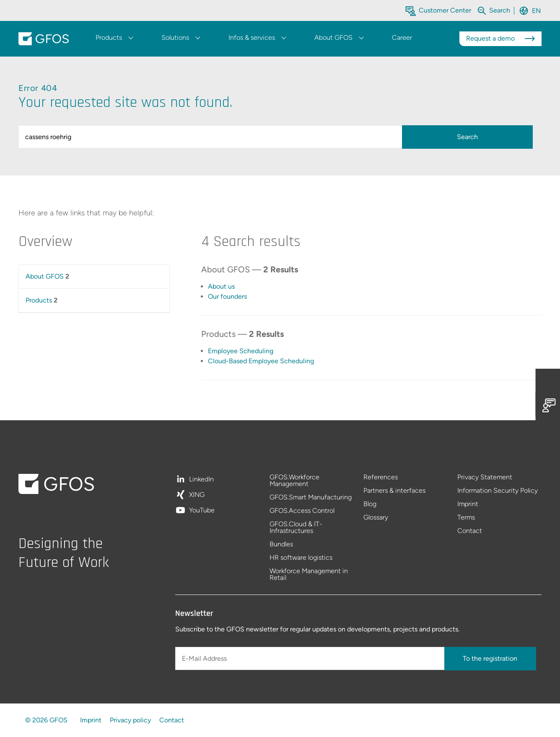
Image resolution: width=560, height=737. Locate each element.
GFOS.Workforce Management (294, 481)
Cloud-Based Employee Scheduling (261, 361)
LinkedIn (201, 480)
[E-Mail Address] (311, 658)
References (381, 477)
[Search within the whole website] (500, 10)
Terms (466, 518)
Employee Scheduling (241, 351)
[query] (212, 137)
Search (467, 137)
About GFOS (45, 276)
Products (39, 300)
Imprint (468, 504)
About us (221, 286)
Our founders (227, 296)
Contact (470, 531)
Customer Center (445, 10)
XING (197, 495)
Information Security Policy (498, 491)
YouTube (202, 510)
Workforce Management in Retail (309, 574)
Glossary (376, 517)
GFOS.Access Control (302, 511)
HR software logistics (301, 558)
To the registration (490, 658)
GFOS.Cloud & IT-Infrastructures (296, 528)
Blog (370, 504)
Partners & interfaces (394, 491)
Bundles (281, 544)
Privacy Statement (485, 477)
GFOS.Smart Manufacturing (311, 498)
